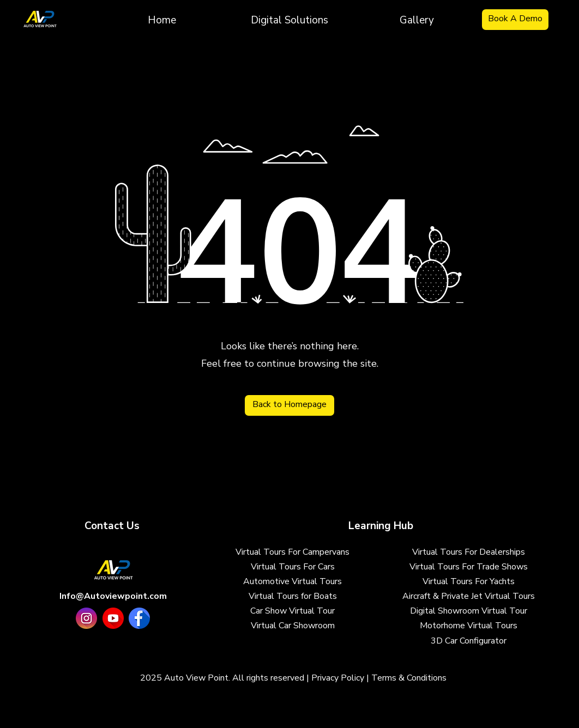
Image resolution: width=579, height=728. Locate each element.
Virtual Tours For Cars (293, 567)
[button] (289, 20)
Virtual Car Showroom (293, 626)
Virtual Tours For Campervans (292, 552)
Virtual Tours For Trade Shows (469, 567)
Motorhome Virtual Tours (469, 626)
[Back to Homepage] (289, 405)
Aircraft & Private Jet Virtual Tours (469, 596)
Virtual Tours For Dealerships (469, 552)
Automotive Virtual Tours (292, 581)
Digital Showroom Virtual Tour (469, 611)
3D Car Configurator (469, 641)
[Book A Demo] (515, 20)
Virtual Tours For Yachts (469, 581)
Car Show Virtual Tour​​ (292, 611)
